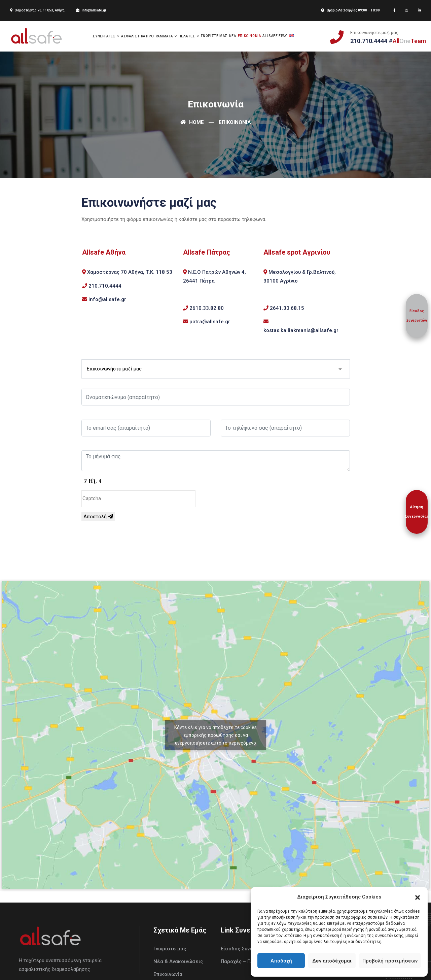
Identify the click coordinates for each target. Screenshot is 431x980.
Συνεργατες (104, 36)
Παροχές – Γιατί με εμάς (250, 961)
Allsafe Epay (275, 36)
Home (192, 122)
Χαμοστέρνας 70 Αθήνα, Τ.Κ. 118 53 (130, 272)
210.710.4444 (105, 286)
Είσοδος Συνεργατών (246, 949)
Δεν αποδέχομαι (332, 961)
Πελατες (187, 36)
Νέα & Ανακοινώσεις (178, 961)
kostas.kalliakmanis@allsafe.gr (301, 330)
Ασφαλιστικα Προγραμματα (147, 36)
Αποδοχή (281, 961)
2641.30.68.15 (287, 308)
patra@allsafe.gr (210, 322)
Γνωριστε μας (214, 36)
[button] (418, 897)
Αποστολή (98, 517)
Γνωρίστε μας (170, 949)
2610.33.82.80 (207, 308)
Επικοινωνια (249, 36)
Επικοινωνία (168, 974)
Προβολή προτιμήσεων (390, 961)
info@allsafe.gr (107, 299)
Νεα (233, 36)
